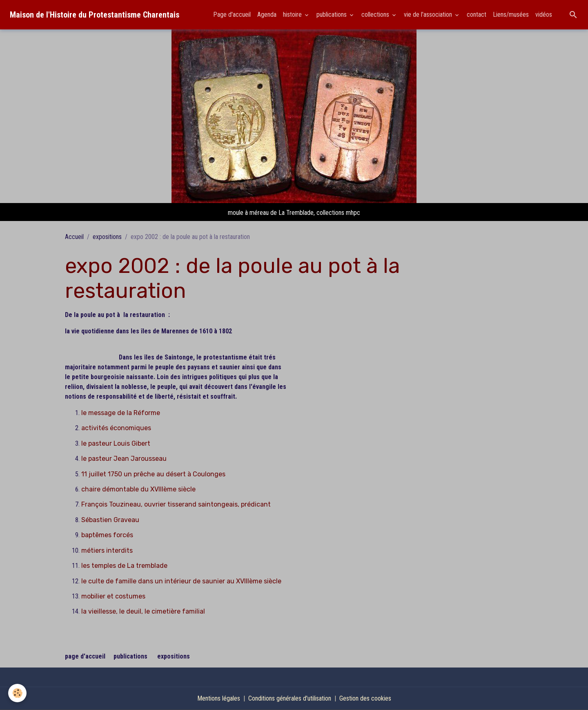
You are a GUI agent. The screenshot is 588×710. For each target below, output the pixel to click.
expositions (107, 237)
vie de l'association (429, 15)
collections (376, 15)
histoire (293, 15)
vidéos (544, 15)
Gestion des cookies (365, 698)
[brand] (95, 15)
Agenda (267, 15)
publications (332, 15)
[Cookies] (17, 693)
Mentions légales (219, 698)
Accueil (74, 237)
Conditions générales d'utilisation (290, 698)
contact (477, 15)
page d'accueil (85, 656)
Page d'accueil (232, 15)
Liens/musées (511, 15)
